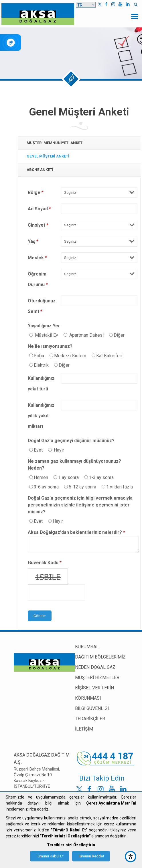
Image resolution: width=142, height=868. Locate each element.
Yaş (33, 241)
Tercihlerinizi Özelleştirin (71, 845)
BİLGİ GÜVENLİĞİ (92, 708)
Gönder (40, 616)
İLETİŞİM (84, 729)
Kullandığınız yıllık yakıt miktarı (41, 416)
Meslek (37, 258)
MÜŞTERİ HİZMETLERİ (98, 678)
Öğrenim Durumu (38, 279)
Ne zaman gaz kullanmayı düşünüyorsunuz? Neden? (74, 465)
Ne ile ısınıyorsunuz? (50, 346)
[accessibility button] (131, 857)
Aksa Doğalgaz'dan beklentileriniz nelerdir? (76, 532)
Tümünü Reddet (91, 856)
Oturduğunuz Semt (42, 306)
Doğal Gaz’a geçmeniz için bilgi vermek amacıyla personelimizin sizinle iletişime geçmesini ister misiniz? (80, 505)
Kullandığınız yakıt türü (41, 384)
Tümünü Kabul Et (50, 856)
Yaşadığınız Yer (44, 326)
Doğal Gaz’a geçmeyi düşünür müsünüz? (71, 441)
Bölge (36, 192)
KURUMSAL (87, 647)
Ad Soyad (39, 209)
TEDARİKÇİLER (90, 719)
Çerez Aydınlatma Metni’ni (111, 803)
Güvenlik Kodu (45, 563)
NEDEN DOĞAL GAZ (95, 667)
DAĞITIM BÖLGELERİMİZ (100, 657)
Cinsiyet (38, 225)
